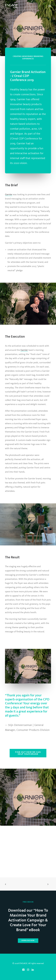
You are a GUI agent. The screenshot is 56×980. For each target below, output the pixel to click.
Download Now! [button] (28, 941)
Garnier (9, 195)
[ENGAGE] (11, 6)
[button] (50, 6)
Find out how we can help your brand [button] (28, 753)
